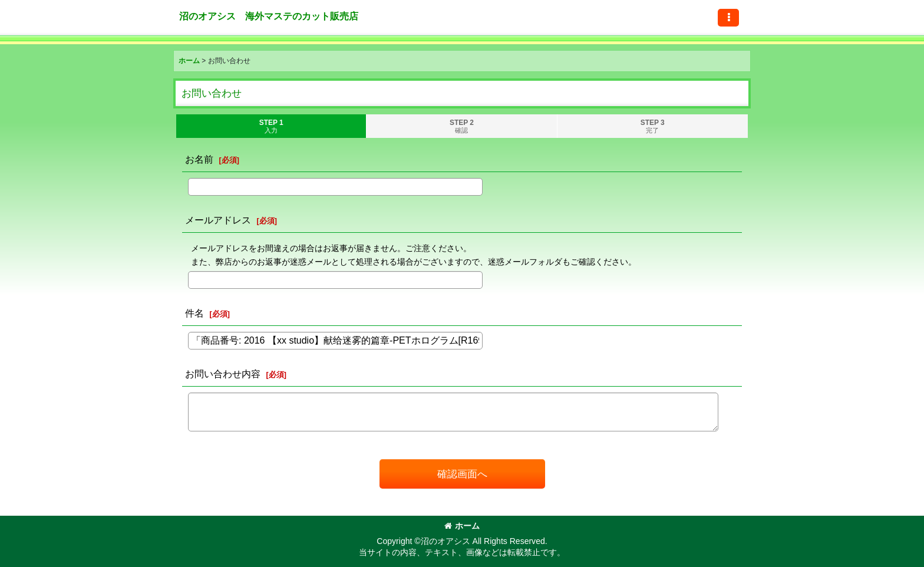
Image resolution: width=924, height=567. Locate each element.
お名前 (199, 159)
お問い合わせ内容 (223, 374)
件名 (194, 313)
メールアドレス (218, 220)
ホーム (462, 526)
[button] (728, 18)
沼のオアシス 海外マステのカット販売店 (269, 16)
